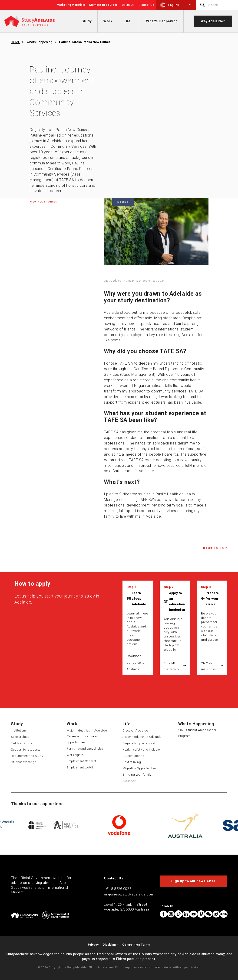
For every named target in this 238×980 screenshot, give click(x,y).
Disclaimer (110, 945)
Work (108, 21)
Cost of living (132, 762)
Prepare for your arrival (212, 598)
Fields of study (21, 743)
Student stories (133, 756)
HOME (15, 42)
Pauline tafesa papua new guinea (85, 42)
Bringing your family (137, 775)
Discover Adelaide (135, 730)
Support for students (26, 750)
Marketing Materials (71, 5)
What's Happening (162, 21)
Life (127, 21)
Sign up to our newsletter (193, 881)
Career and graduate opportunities (82, 739)
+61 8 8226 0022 (117, 889)
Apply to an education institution (177, 601)
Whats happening (39, 42)
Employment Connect (81, 761)
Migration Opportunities (139, 768)
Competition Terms (136, 945)
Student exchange (24, 762)
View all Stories (43, 202)
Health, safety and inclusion (142, 750)
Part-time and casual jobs (85, 749)
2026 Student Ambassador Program (197, 733)
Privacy (93, 945)
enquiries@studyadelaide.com (129, 894)
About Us (128, 5)
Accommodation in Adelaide (142, 737)
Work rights (75, 755)
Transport (130, 781)
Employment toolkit (80, 767)
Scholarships (20, 737)
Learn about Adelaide (139, 598)
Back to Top (215, 548)
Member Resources (104, 5)
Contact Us (146, 5)
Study (87, 21)
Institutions (19, 730)
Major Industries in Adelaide (87, 730)
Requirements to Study (27, 756)
